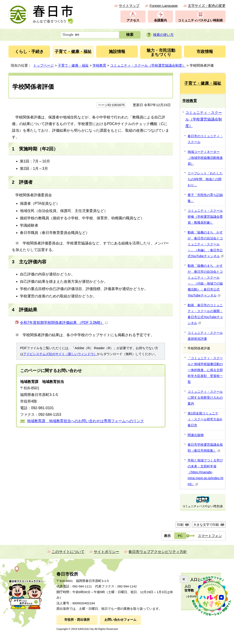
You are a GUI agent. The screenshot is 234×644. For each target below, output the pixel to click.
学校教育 (99, 65)
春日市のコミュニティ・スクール (205, 139)
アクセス (133, 20)
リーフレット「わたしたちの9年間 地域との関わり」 (205, 179)
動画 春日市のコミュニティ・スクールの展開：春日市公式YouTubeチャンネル (205, 314)
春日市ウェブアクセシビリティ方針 (158, 552)
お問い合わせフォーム (120, 620)
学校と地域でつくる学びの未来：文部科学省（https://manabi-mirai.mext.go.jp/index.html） (205, 472)
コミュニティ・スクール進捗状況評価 (205, 336)
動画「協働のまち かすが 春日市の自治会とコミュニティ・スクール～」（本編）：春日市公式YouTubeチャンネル (206, 244)
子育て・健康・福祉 (73, 65)
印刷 (180, 525)
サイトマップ (129, 6)
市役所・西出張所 (77, 620)
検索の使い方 (163, 35)
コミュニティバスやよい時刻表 (200, 20)
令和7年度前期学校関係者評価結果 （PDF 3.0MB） (64, 323)
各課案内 (160, 20)
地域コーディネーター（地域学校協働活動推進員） (205, 158)
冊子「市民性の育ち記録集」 (205, 198)
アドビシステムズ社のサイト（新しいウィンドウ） (60, 354)
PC (180, 536)
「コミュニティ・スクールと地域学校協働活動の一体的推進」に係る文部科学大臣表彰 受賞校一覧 (205, 370)
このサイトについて (68, 552)
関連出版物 (196, 435)
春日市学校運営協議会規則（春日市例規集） (205, 448)
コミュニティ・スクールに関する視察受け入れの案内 (205, 398)
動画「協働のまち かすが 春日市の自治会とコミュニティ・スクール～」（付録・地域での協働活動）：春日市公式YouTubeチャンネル (205, 280)
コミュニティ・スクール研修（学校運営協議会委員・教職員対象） (205, 217)
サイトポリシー (106, 552)
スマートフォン (210, 536)
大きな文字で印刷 (206, 525)
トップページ (43, 65)
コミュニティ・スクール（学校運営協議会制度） (148, 65)
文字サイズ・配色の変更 (207, 6)
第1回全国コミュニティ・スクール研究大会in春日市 (205, 419)
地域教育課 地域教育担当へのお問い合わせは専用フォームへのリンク (85, 421)
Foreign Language (164, 6)
